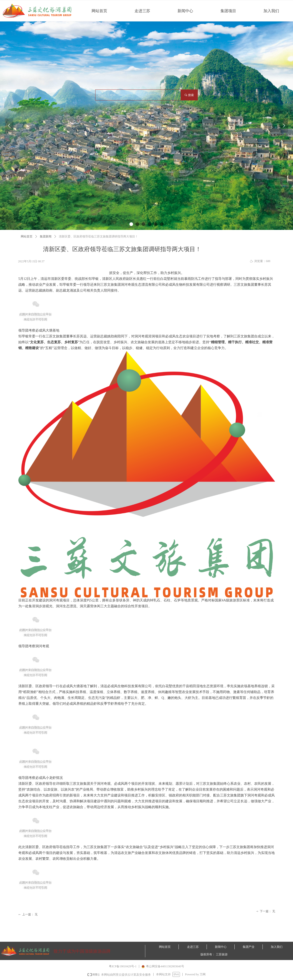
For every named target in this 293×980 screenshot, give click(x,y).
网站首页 (27, 236)
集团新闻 (46, 236)
